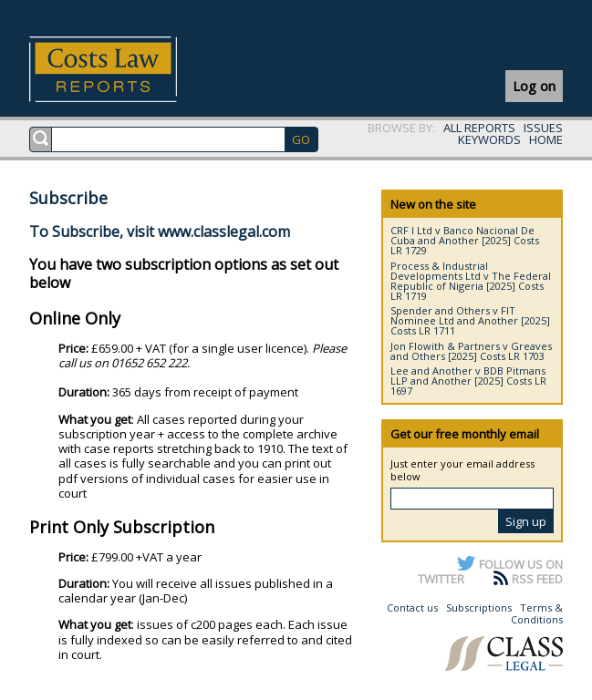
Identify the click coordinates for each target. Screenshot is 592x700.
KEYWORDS (489, 139)
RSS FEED (537, 579)
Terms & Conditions (537, 614)
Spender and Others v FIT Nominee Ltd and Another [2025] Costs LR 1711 (470, 320)
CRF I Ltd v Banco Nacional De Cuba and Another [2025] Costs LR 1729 (465, 240)
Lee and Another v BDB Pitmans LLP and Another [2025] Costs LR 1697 (468, 381)
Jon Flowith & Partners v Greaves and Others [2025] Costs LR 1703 (471, 351)
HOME (546, 139)
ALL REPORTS (479, 128)
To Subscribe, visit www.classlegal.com (160, 232)
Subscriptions (479, 607)
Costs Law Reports (125, 69)
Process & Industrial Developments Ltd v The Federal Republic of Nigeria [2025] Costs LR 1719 (471, 281)
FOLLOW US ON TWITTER (490, 571)
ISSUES (543, 128)
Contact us (412, 607)
